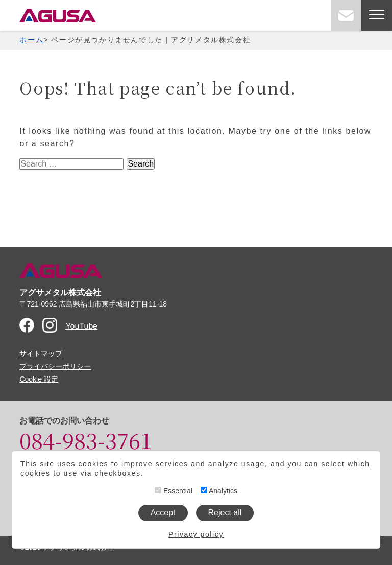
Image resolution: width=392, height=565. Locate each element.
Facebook (27, 325)
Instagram (50, 325)
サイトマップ (41, 354)
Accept (163, 513)
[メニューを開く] (377, 15)
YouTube (81, 326)
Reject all (225, 513)
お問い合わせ (346, 15)
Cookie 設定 (39, 379)
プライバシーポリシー (55, 366)
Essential (174, 491)
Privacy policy (196, 534)
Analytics (219, 491)
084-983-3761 (86, 440)
